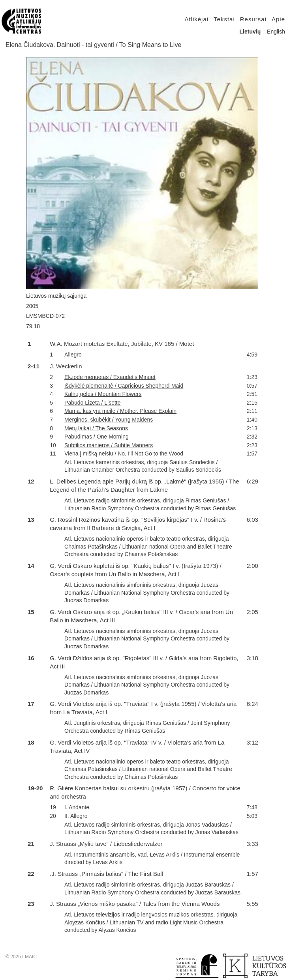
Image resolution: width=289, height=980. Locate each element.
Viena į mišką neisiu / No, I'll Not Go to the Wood (124, 454)
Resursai (253, 19)
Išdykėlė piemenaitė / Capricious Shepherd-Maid (124, 386)
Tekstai (224, 19)
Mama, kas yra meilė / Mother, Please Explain (120, 411)
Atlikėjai (196, 19)
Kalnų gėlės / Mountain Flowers (103, 394)
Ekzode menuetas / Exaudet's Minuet (110, 377)
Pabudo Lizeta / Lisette (92, 403)
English (276, 32)
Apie (278, 19)
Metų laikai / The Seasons (96, 428)
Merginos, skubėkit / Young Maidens (109, 420)
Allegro (73, 355)
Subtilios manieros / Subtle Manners (109, 445)
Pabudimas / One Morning (97, 437)
